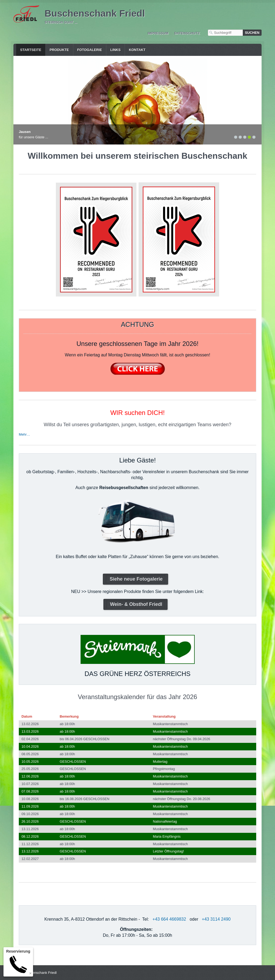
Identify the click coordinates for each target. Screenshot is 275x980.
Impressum (158, 33)
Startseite (31, 50)
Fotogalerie (90, 50)
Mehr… (24, 434)
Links (115, 50)
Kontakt (137, 50)
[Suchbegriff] (225, 33)
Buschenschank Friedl (95, 13)
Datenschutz (187, 33)
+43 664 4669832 (169, 919)
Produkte (59, 50)
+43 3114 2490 (216, 919)
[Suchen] (252, 33)
